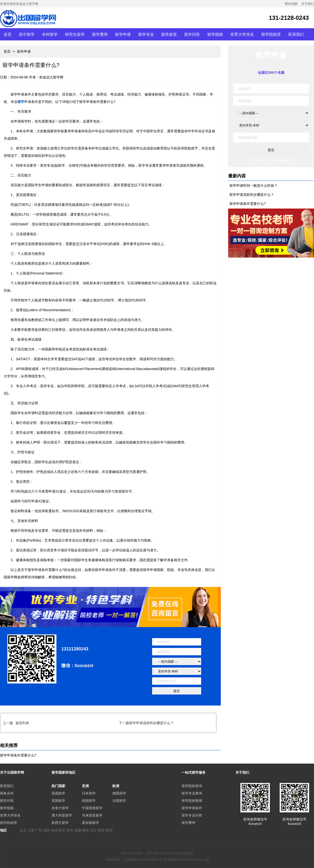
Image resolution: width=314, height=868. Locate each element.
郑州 (109, 830)
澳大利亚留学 (62, 815)
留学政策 (169, 34)
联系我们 (296, 34)
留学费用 (100, 34)
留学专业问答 (192, 815)
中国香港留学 (92, 808)
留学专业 (146, 34)
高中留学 (27, 34)
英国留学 (58, 801)
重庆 (86, 830)
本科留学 (50, 34)
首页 (8, 34)
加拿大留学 (60, 808)
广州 (39, 830)
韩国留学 (89, 801)
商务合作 (7, 793)
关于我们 (308, 4)
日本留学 (89, 793)
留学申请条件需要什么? (18, 755)
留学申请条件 (192, 808)
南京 (62, 830)
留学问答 (192, 34)
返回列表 (22, 723)
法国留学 (119, 801)
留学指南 (215, 34)
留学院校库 (271, 34)
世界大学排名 (242, 34)
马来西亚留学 (92, 815)
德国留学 (119, 793)
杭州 (54, 830)
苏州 (70, 830)
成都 (78, 830)
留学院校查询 (192, 786)
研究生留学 (75, 34)
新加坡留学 (91, 823)
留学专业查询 (192, 793)
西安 (101, 830)
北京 (23, 830)
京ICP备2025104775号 (163, 853)
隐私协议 (187, 853)
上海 (31, 830)
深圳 (47, 830)
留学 (21, 102)
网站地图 (291, 4)
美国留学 (58, 793)
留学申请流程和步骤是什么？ (151, 723)
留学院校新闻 (192, 801)
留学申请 (123, 34)
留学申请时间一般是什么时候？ (253, 186)
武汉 (93, 830)
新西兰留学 (60, 823)
